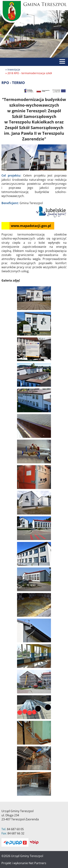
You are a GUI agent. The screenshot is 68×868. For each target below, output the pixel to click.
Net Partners (37, 863)
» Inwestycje (13, 69)
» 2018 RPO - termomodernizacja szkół (29, 73)
